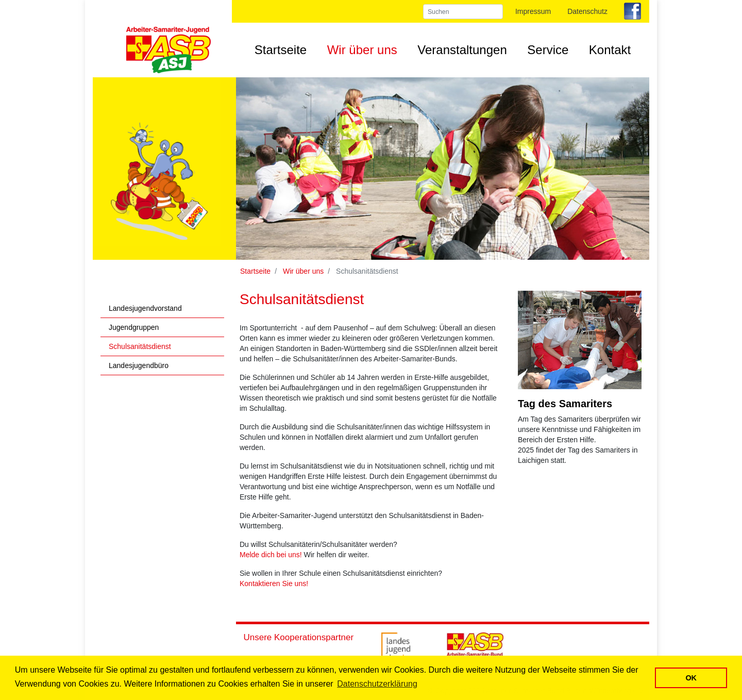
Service (548, 50)
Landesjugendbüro (139, 365)
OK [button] (691, 678)
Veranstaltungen (462, 50)
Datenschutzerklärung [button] (377, 684)
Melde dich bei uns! (271, 555)
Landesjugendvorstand (145, 308)
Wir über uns (362, 50)
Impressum (533, 11)
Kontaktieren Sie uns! (274, 584)
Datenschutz (587, 11)
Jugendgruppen (134, 327)
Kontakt (610, 50)
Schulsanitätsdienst (140, 346)
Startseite (281, 50)
